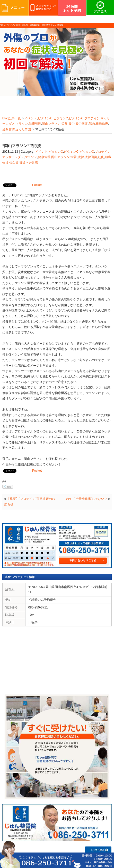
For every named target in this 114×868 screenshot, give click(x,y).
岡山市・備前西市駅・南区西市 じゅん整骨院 (42, 25)
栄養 (64, 124)
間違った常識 (22, 129)
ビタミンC (45, 118)
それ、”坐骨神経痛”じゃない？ (86, 499)
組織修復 (102, 124)
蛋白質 (7, 129)
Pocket (37, 185)
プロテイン (92, 118)
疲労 (72, 124)
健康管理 (35, 124)
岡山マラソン (51, 124)
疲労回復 (82, 124)
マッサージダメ (13, 157)
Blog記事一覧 (12, 118)
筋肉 (92, 124)
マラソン (22, 124)
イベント (31, 118)
